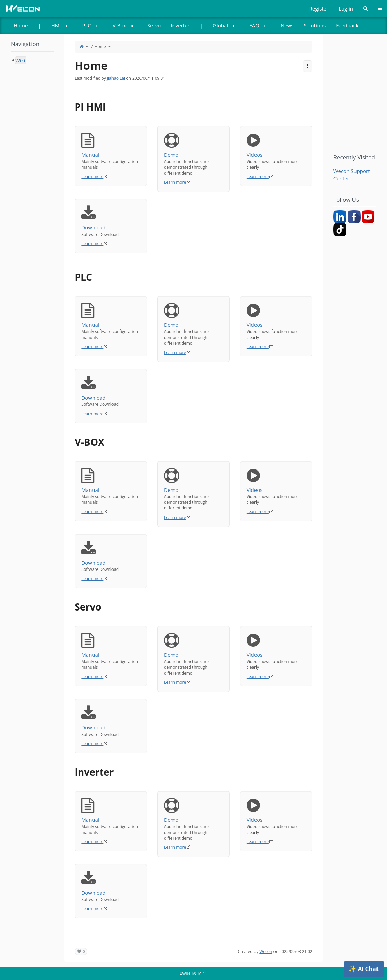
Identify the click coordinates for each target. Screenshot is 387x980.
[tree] (32, 60)
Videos (276, 145)
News (287, 25)
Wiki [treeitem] (20, 60)
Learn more (92, 176)
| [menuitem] (39, 25)
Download (111, 218)
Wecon (266, 951)
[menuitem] (21, 25)
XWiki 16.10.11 (194, 974)
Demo (194, 145)
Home (21, 25)
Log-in (346, 8)
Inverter (180, 25)
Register (319, 8)
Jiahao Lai (116, 78)
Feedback (347, 25)
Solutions (315, 25)
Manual (111, 145)
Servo (154, 25)
